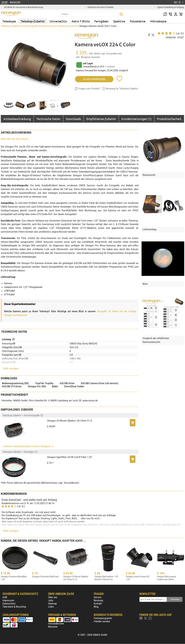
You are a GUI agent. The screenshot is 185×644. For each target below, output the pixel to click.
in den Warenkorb (94, 79)
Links (51, 607)
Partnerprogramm (103, 618)
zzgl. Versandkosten (111, 53)
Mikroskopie (158, 21)
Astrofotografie (30, 26)
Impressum (8, 600)
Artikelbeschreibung (17, 119)
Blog (96, 607)
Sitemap (52, 603)
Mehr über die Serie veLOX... (15, 139)
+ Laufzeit (110, 66)
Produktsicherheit (169, 119)
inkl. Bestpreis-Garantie (88, 57)
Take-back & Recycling (14, 607)
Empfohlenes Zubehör (101, 119)
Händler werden (102, 621)
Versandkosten (56, 624)
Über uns (53, 597)
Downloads (73, 119)
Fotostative (138, 21)
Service (98, 597)
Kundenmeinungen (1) (137, 119)
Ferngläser (101, 21)
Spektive (119, 21)
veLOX (74, 26)
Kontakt (98, 603)
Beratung (98, 600)
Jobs (51, 600)
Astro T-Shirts (81, 21)
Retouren (53, 627)
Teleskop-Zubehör (33, 21)
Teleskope (9, 21)
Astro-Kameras (60, 26)
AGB (5, 597)
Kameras (45, 26)
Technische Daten (48, 119)
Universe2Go (58, 21)
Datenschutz (9, 603)
